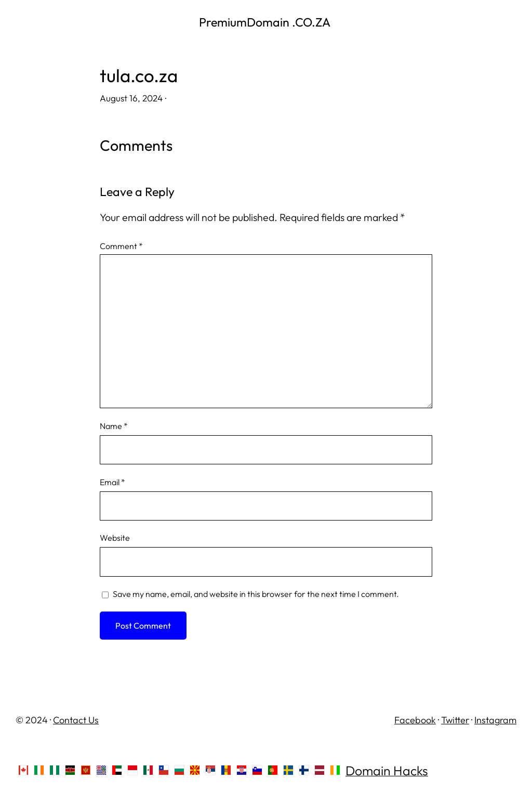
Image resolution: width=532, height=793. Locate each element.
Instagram (495, 720)
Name (114, 426)
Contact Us (76, 720)
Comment (121, 246)
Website (115, 538)
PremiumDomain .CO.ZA (266, 22)
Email (112, 482)
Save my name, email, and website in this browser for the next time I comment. (256, 594)
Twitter (455, 720)
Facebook (415, 720)
